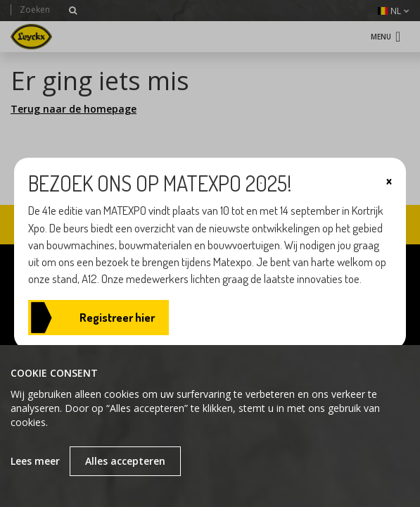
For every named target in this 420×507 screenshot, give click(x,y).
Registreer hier (117, 317)
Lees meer (35, 461)
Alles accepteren (125, 461)
